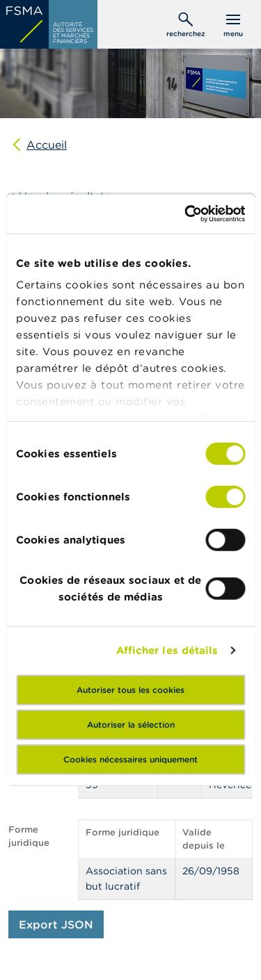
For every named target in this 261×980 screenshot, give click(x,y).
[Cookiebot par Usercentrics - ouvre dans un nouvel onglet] (186, 214)
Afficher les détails (167, 650)
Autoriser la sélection (131, 724)
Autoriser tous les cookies (130, 689)
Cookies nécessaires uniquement (130, 759)
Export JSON (56, 924)
